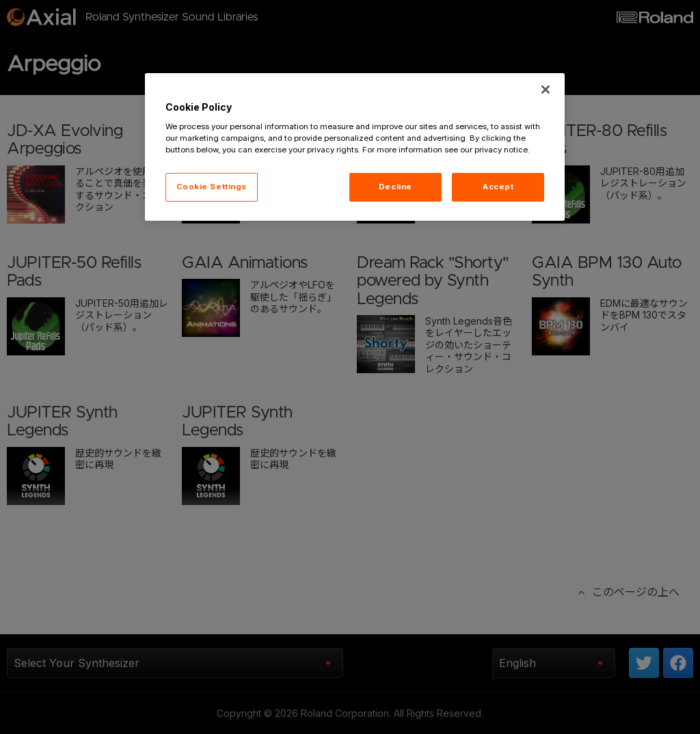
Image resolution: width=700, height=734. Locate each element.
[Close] (546, 90)
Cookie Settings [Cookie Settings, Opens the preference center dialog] (212, 187)
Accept (498, 187)
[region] (355, 147)
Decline (395, 187)
